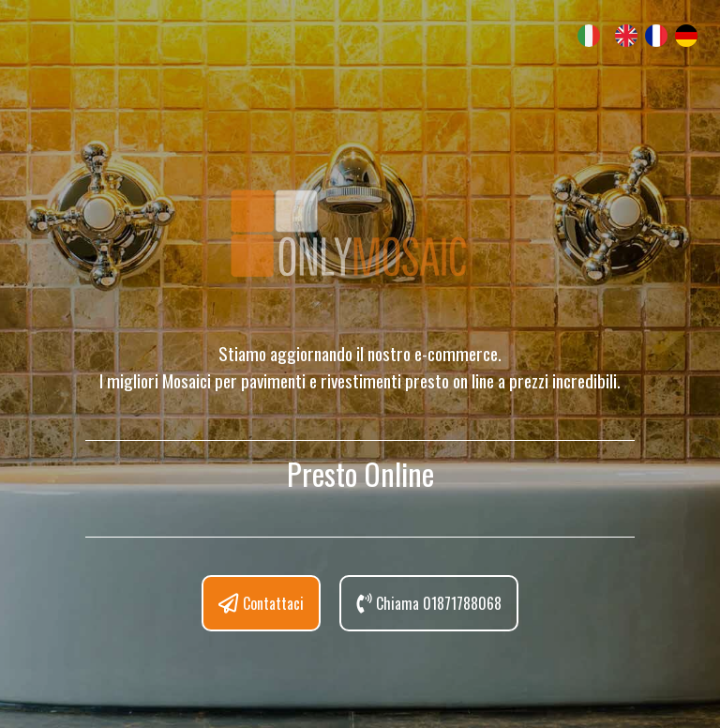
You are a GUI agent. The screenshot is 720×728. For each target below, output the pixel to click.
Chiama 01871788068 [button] (429, 603)
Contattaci (261, 603)
